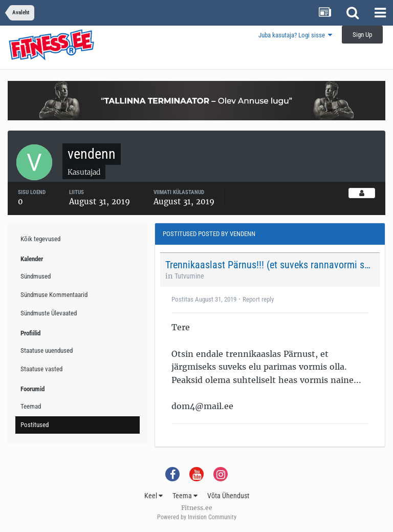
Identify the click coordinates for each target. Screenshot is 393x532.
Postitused (35, 425)
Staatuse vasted (41, 369)
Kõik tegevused (40, 239)
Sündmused (36, 276)
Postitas (204, 299)
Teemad (31, 406)
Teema (185, 496)
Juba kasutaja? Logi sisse (295, 35)
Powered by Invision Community (197, 517)
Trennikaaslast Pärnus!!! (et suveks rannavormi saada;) (269, 265)
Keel (154, 496)
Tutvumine (189, 276)
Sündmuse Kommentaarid (54, 295)
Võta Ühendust (228, 496)
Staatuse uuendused (47, 350)
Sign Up (362, 35)
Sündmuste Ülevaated (49, 313)
